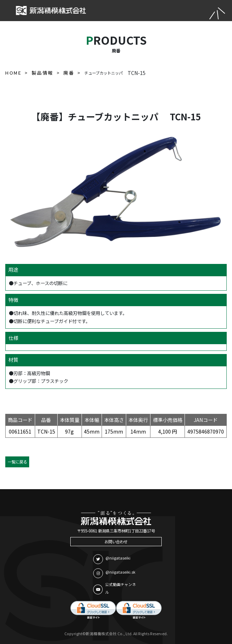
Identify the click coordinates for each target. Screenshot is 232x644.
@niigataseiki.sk (114, 573)
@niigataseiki (112, 559)
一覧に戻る (17, 462)
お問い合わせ (116, 542)
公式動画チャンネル (115, 588)
